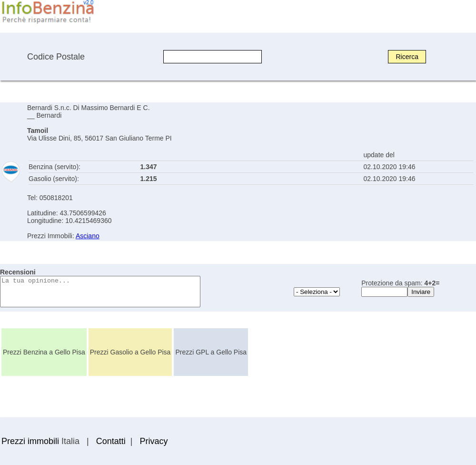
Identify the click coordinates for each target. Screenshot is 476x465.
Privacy (154, 441)
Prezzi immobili (30, 441)
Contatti (111, 441)
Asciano (88, 236)
